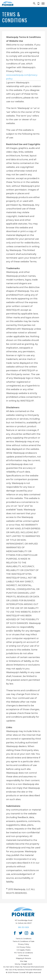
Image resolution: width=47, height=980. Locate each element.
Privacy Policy (24, 944)
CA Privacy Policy (24, 947)
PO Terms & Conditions (24, 953)
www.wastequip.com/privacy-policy (22, 77)
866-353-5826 (23, 927)
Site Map (24, 961)
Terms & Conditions (24, 939)
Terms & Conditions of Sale (23, 941)
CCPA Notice (24, 955)
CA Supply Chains (24, 950)
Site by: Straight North (24, 964)
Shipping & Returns (23, 958)
